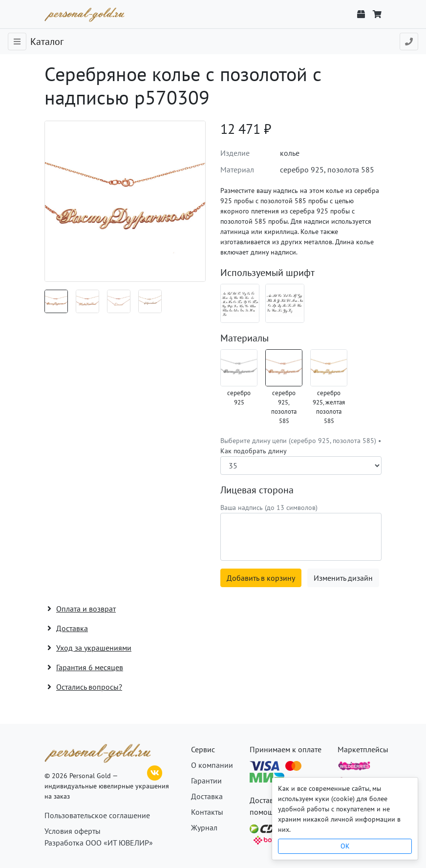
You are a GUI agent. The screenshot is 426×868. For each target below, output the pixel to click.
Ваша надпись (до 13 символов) (269, 508)
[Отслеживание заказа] (361, 14)
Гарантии (206, 781)
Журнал (204, 827)
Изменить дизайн (343, 578)
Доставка (207, 796)
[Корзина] (377, 14)
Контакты (207, 812)
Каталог (47, 42)
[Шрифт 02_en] (285, 303)
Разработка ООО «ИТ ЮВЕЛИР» (99, 843)
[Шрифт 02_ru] (240, 303)
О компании (212, 765)
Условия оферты (73, 831)
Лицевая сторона (257, 490)
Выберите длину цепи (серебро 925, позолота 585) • (301, 446)
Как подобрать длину (254, 451)
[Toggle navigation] (17, 42)
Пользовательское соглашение (97, 815)
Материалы (245, 338)
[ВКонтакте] (155, 772)
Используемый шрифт (267, 273)
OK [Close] (345, 846)
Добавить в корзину (261, 578)
